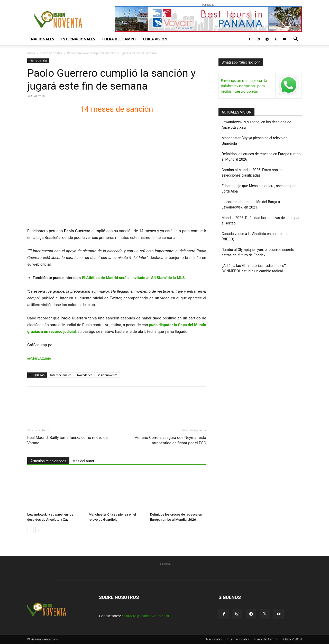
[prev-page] (30, 530)
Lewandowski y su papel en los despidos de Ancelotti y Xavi (256, 125)
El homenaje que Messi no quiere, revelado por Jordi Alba (259, 189)
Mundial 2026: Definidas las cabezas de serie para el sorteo (262, 220)
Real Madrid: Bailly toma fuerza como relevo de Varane (67, 440)
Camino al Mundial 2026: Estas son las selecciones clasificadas (253, 173)
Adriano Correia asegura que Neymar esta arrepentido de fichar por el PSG (170, 440)
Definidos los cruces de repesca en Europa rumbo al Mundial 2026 (261, 157)
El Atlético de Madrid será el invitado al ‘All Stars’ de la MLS (133, 278)
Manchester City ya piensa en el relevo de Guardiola (254, 141)
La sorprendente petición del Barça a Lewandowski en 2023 (251, 204)
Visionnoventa (108, 375)
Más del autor (83, 461)
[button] (296, 40)
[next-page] (39, 530)
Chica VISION (155, 39)
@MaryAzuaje (39, 358)
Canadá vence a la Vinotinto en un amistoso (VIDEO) (257, 236)
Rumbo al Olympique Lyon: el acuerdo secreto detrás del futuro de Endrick (258, 252)
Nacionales (42, 39)
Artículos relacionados (48, 461)
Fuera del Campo (119, 39)
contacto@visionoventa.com (145, 616)
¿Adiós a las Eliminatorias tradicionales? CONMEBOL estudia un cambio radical (254, 268)
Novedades (85, 375)
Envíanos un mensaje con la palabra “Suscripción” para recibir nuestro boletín (244, 86)
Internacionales (78, 39)
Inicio (31, 53)
